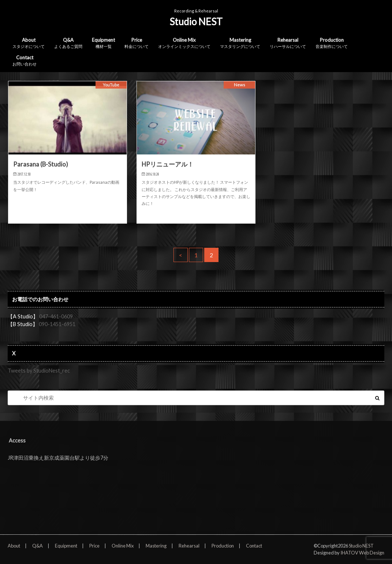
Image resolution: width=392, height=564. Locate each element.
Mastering (240, 43)
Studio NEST (196, 22)
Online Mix (184, 43)
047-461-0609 (56, 316)
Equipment (103, 43)
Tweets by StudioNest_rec (39, 371)
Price (137, 43)
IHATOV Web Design (362, 553)
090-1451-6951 (57, 324)
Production (332, 43)
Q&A (68, 43)
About (29, 43)
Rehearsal (288, 43)
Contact (25, 61)
